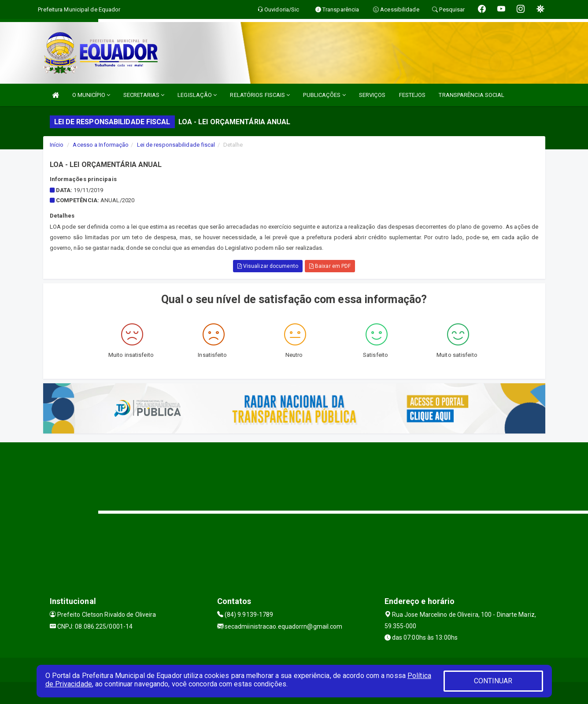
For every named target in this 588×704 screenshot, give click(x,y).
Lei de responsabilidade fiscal (176, 145)
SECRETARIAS (144, 95)
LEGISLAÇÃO (197, 95)
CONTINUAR (493, 681)
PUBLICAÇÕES (324, 95)
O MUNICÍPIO (91, 95)
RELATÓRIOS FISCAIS (260, 95)
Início (57, 145)
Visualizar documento (268, 266)
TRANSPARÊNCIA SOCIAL (472, 95)
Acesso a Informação (101, 145)
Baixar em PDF (330, 266)
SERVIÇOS (372, 95)
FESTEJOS (412, 95)
